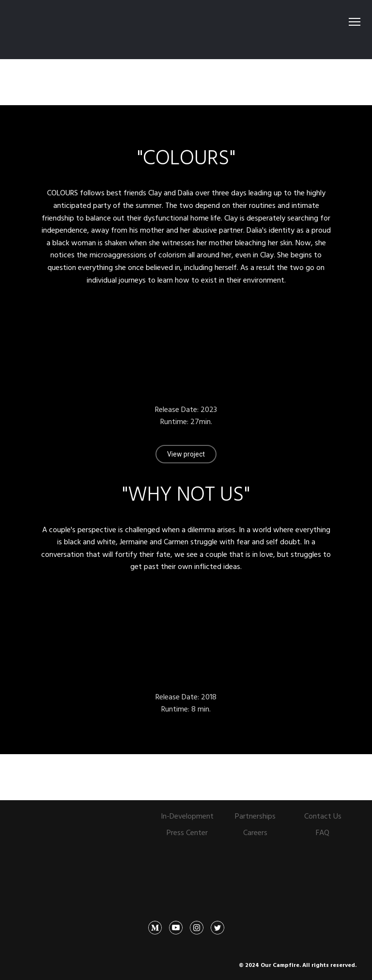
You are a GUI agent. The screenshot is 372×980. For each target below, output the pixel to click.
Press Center (187, 832)
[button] (186, 454)
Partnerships (255, 816)
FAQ (323, 832)
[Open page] (72, 828)
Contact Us (323, 816)
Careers (255, 832)
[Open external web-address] (186, 30)
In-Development (187, 816)
